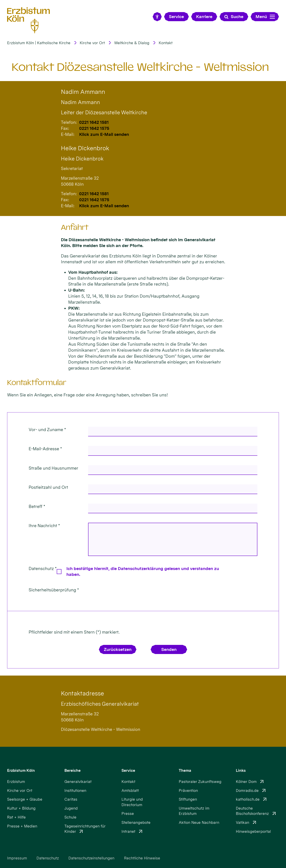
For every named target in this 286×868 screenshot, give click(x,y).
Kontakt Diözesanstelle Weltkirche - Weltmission (140, 67)
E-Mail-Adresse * (45, 449)
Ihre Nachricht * (44, 526)
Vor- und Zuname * (47, 430)
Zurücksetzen (118, 649)
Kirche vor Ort (92, 43)
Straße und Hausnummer (53, 468)
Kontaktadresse (82, 693)
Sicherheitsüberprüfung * (54, 590)
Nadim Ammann (83, 92)
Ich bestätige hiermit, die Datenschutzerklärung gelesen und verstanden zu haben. (143, 572)
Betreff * (37, 506)
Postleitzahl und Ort (48, 487)
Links (241, 770)
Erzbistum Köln (21, 770)
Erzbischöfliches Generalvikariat (100, 704)
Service (128, 770)
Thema (185, 770)
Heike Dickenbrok (85, 148)
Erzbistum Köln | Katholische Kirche (39, 43)
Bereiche (73, 770)
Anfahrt (75, 227)
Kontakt (166, 43)
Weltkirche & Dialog (132, 43)
